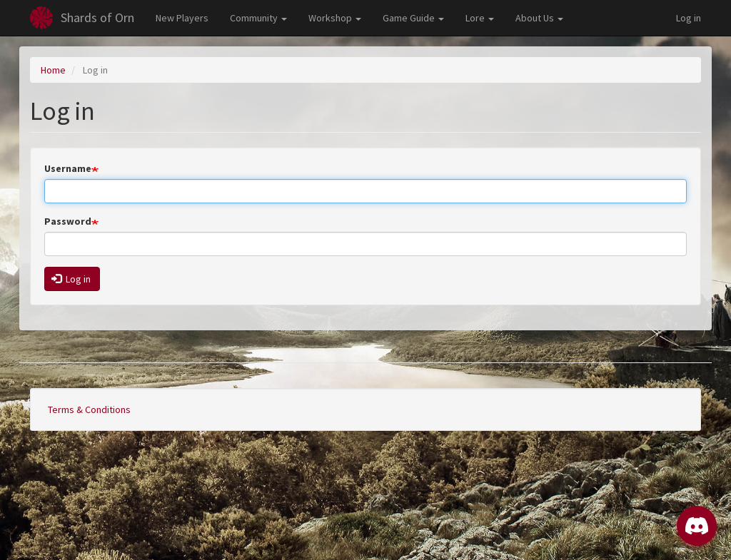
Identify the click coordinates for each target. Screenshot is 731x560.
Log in (689, 18)
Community (258, 18)
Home (53, 70)
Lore (480, 18)
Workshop (335, 18)
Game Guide (413, 18)
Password (68, 221)
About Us (539, 18)
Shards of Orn (97, 17)
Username (68, 168)
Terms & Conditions (89, 409)
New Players (182, 18)
